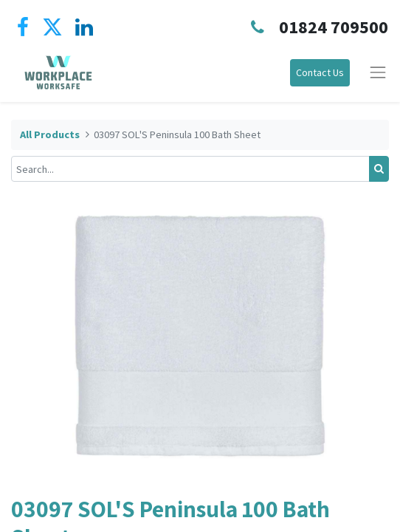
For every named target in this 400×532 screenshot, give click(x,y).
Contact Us (320, 72)
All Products (50, 134)
